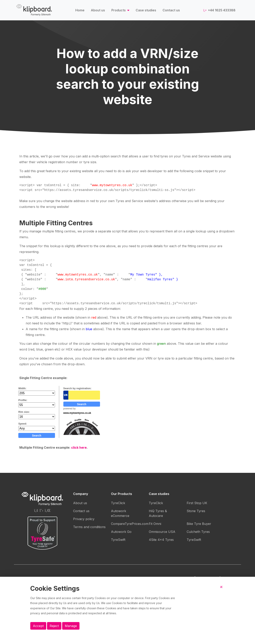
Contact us (171, 10)
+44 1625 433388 (219, 10)
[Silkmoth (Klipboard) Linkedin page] (48, 510)
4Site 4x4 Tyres (161, 540)
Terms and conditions (89, 527)
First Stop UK (197, 503)
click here (79, 447)
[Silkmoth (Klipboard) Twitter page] (41, 510)
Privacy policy (84, 519)
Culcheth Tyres (198, 532)
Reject (54, 626)
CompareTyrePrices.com (130, 524)
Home (80, 10)
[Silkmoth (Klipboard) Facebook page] (36, 510)
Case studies (146, 10)
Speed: (23, 424)
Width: (22, 388)
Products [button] (119, 10)
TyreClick (118, 503)
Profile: (23, 400)
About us (98, 10)
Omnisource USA (162, 532)
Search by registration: (77, 388)
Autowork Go (121, 532)
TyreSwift (118, 540)
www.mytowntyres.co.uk (77, 413)
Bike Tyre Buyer (199, 524)
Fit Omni (155, 524)
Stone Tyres (196, 511)
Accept (38, 626)
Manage (71, 626)
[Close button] (223, 590)
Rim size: (24, 412)
